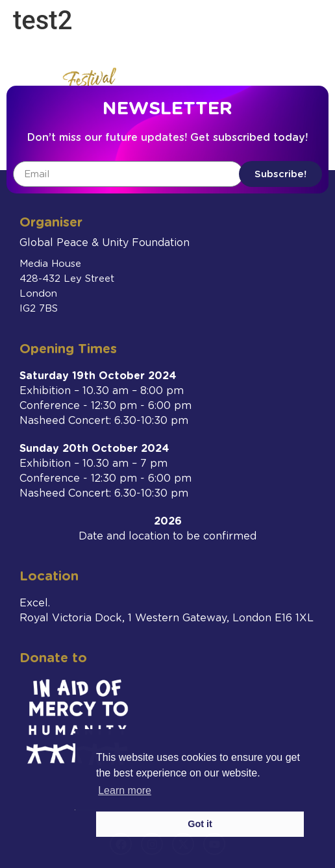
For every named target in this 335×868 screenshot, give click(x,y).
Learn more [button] (125, 790)
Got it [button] (200, 824)
